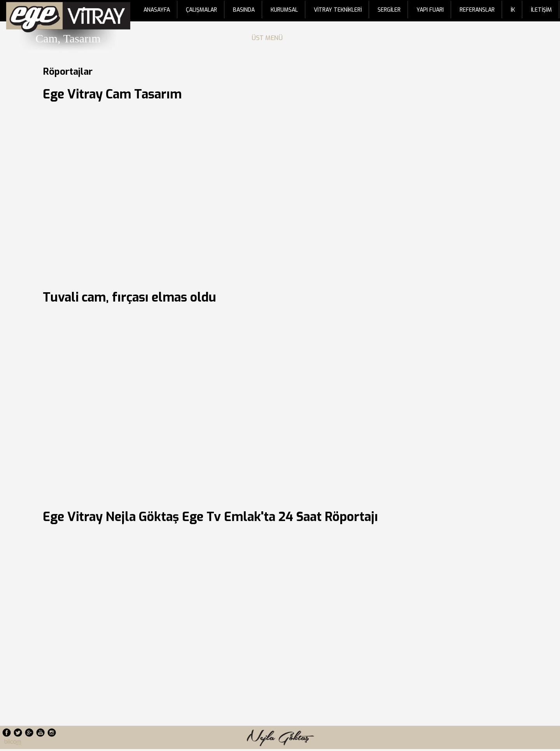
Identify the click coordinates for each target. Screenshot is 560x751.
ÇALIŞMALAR (201, 10)
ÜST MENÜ (269, 38)
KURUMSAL (284, 10)
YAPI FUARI (430, 10)
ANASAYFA (157, 10)
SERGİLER (389, 10)
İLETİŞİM (541, 10)
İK (513, 10)
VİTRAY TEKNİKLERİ (338, 10)
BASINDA (244, 10)
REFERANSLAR (477, 10)
